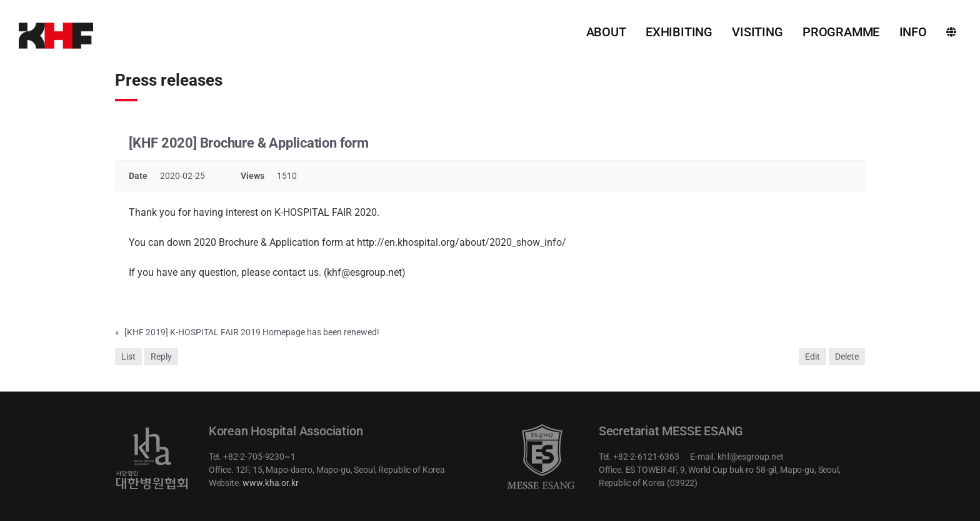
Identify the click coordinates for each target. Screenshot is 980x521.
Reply (161, 357)
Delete (847, 357)
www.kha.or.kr (270, 483)
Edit (812, 357)
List (128, 357)
